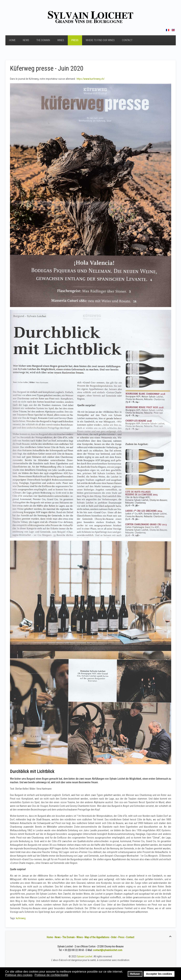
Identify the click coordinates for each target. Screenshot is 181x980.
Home (12, 40)
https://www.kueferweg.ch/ (91, 79)
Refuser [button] (135, 974)
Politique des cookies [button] (19, 975)
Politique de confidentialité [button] (51, 975)
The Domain (43, 40)
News (26, 40)
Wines (61, 40)
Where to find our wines (100, 40)
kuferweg (21, 918)
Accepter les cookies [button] (159, 974)
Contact (127, 40)
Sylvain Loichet (85, 956)
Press (75, 40)
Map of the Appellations (97, 937)
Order (114, 937)
